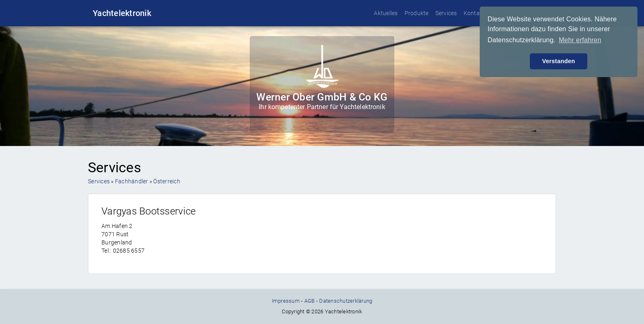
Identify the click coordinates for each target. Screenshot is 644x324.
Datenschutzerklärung (346, 301)
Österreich (167, 181)
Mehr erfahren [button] (580, 40)
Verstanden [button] (559, 61)
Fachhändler (132, 181)
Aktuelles (386, 13)
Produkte (417, 13)
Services (446, 13)
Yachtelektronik (122, 13)
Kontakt (474, 13)
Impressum (286, 301)
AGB (310, 301)
